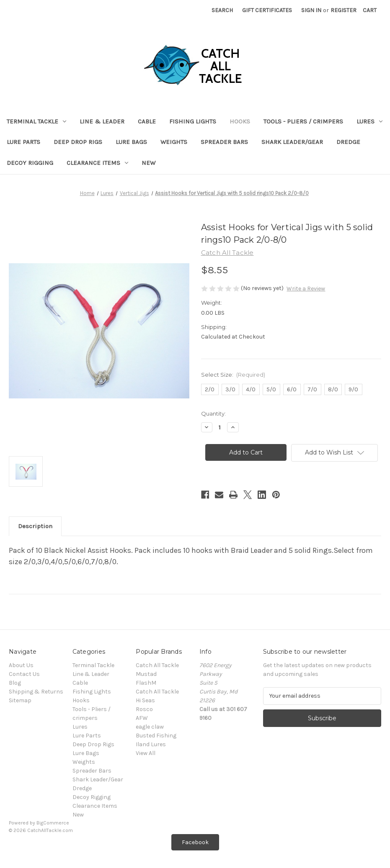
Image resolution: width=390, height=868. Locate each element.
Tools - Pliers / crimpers (303, 121)
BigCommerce (53, 823)
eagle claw (150, 727)
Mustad (146, 674)
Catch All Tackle (157, 665)
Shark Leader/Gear (292, 142)
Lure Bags (131, 142)
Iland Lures (151, 744)
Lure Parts (23, 142)
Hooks (240, 121)
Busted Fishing (156, 736)
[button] (195, 842)
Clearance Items (97, 163)
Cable (147, 121)
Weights (174, 142)
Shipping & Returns (36, 692)
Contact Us (24, 674)
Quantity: (213, 413)
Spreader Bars (224, 142)
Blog (15, 683)
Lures (369, 121)
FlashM (146, 683)
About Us (21, 665)
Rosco (144, 709)
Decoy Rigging (30, 163)
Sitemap (20, 700)
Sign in (311, 10)
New (149, 163)
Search (222, 10)
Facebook (195, 842)
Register (344, 10)
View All (146, 753)
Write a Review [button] (306, 289)
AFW (142, 718)
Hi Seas (145, 700)
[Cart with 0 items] (370, 10)
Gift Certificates (267, 10)
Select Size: (233, 375)
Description (35, 526)
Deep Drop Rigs (78, 142)
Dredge (348, 142)
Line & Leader (102, 121)
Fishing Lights (193, 121)
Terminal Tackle (36, 121)
